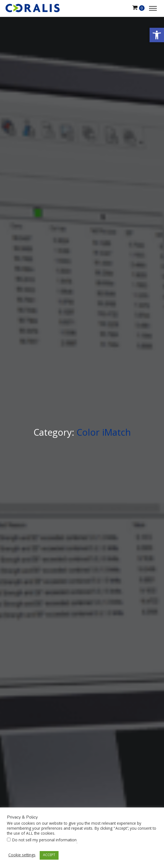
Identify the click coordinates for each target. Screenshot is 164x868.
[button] (157, 35)
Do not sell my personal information (44, 841)
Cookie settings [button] (22, 856)
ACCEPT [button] (49, 855)
